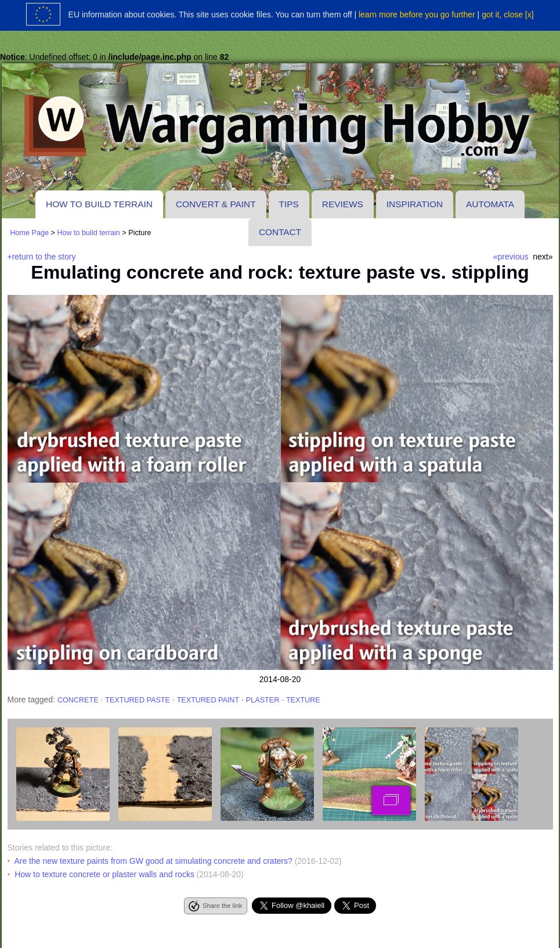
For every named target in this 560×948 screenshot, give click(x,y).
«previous (511, 257)
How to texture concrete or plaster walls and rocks (104, 874)
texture (303, 700)
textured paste (138, 700)
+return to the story (42, 257)
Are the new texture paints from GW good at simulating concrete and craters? (153, 861)
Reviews (343, 204)
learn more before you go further (417, 15)
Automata (490, 204)
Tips (289, 204)
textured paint (208, 700)
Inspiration (415, 204)
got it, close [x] (507, 15)
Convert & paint (216, 204)
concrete (78, 700)
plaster (263, 700)
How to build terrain (99, 204)
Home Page (30, 233)
